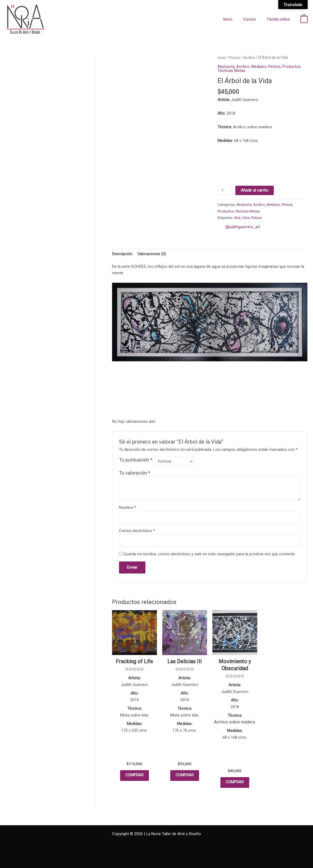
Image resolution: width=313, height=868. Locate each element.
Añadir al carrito (255, 190)
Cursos (253, 19)
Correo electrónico (137, 533)
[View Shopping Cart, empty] (304, 19)
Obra (246, 218)
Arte (237, 218)
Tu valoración (135, 474)
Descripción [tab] (122, 254)
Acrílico (250, 57)
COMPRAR (134, 779)
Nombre (128, 509)
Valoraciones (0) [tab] (152, 254)
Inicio (234, 19)
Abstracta (226, 67)
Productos (292, 67)
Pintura (235, 57)
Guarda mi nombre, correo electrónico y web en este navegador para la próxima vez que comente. (210, 556)
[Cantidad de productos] (225, 190)
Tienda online (280, 19)
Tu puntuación (136, 461)
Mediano (259, 67)
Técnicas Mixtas (232, 71)
